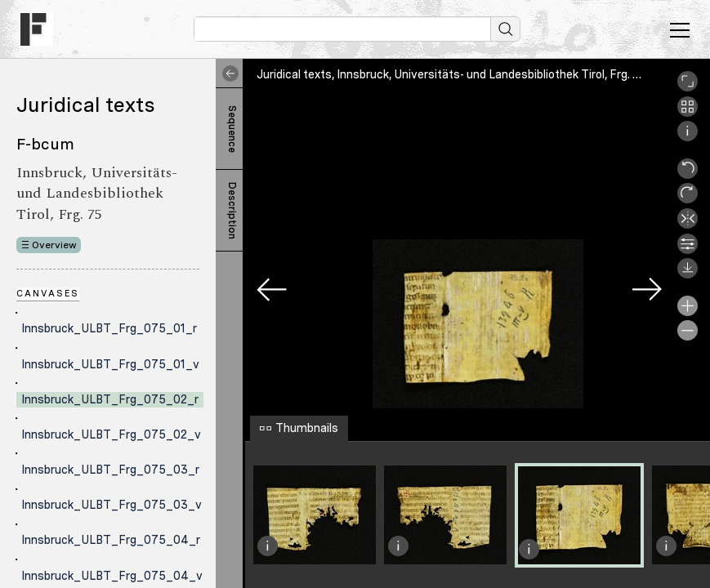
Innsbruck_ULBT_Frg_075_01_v (110, 364)
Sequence (232, 129)
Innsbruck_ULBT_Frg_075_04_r (111, 540)
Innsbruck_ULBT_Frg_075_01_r (109, 328)
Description (232, 211)
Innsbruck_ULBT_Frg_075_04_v (112, 576)
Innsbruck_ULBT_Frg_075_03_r (110, 470)
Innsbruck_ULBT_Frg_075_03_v (112, 505)
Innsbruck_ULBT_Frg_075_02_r (110, 399)
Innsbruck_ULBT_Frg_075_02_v (111, 434)
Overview (54, 245)
